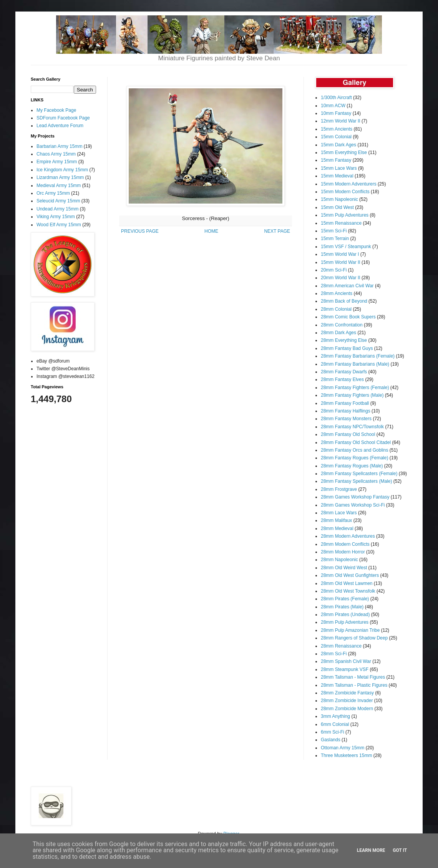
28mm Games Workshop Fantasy (355, 497)
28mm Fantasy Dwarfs (344, 372)
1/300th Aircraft (336, 98)
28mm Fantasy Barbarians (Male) (355, 364)
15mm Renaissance (341, 223)
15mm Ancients (337, 129)
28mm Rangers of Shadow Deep (354, 638)
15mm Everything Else (344, 152)
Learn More (371, 850)
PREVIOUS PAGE (140, 231)
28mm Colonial (336, 309)
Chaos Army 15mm (56, 154)
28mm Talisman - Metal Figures (353, 677)
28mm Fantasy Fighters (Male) (352, 395)
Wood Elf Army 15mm (59, 225)
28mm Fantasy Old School (348, 434)
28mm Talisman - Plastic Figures (354, 685)
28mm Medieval (337, 528)
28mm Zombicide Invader (347, 701)
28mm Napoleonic (339, 560)
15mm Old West (337, 207)
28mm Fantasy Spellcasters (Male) (356, 481)
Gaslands (331, 740)
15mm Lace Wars (339, 168)
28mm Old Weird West (344, 568)
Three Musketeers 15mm (346, 755)
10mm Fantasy (336, 113)
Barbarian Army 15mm (59, 146)
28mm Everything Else (344, 340)
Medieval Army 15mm (59, 186)
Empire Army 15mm (57, 162)
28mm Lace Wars (339, 513)
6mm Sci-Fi (333, 732)
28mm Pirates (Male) (342, 607)
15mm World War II (341, 262)
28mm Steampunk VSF (345, 669)
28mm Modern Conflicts (345, 544)
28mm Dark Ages (338, 333)
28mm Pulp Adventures (345, 622)
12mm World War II (341, 121)
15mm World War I (340, 254)
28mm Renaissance (341, 646)
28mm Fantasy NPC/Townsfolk (352, 427)
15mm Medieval (337, 176)
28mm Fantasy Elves (342, 379)
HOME (211, 231)
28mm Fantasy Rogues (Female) (354, 458)
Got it (400, 850)
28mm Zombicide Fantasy (347, 693)
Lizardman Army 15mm (60, 177)
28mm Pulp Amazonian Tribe (350, 630)
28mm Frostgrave (339, 489)
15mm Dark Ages (338, 145)
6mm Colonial (335, 724)
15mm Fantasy (336, 160)
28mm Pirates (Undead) (345, 615)
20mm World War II (341, 278)
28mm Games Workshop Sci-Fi (353, 505)
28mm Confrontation (342, 325)
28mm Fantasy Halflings (346, 411)
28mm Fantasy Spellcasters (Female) (359, 474)
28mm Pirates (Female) (345, 599)
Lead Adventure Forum (60, 126)
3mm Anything (335, 716)
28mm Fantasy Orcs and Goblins (354, 450)
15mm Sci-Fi (334, 231)
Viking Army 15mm (56, 217)
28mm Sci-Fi (334, 654)
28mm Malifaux (336, 520)
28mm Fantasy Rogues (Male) (352, 466)
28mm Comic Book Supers (348, 317)
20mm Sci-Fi (334, 270)
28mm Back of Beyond (344, 301)
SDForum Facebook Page (63, 118)
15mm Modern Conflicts (345, 192)
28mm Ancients (337, 293)
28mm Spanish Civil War (346, 661)
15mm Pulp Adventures (345, 215)
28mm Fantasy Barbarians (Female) (358, 356)
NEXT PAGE (277, 231)
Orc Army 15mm (53, 193)
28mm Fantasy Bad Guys (347, 348)
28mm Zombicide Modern (347, 709)
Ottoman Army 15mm (343, 748)
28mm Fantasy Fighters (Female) (355, 388)
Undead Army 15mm (57, 209)
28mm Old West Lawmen (347, 583)
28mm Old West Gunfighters (350, 575)
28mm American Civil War (347, 286)
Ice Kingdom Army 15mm (62, 170)
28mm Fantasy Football (345, 403)
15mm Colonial (336, 137)
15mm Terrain (335, 239)
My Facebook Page (56, 110)
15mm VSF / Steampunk (346, 247)
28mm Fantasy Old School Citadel (356, 442)
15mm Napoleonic (339, 199)
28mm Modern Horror (343, 552)
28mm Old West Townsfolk (348, 591)
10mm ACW (333, 106)
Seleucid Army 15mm (58, 201)
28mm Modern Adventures (348, 536)
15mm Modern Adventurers (349, 184)
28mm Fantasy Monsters (346, 419)
